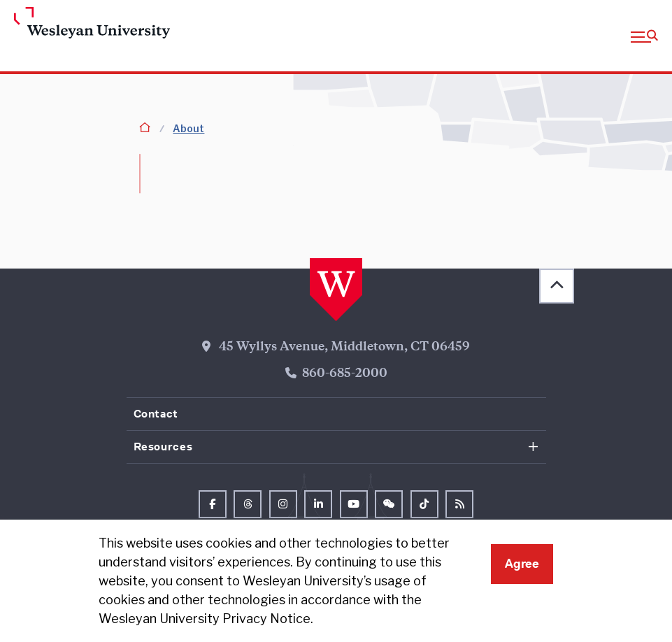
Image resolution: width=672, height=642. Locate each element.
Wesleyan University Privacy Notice (205, 619)
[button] (644, 36)
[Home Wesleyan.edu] (87, 24)
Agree (522, 564)
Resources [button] (163, 447)
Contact (156, 414)
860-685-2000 (345, 374)
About (188, 128)
